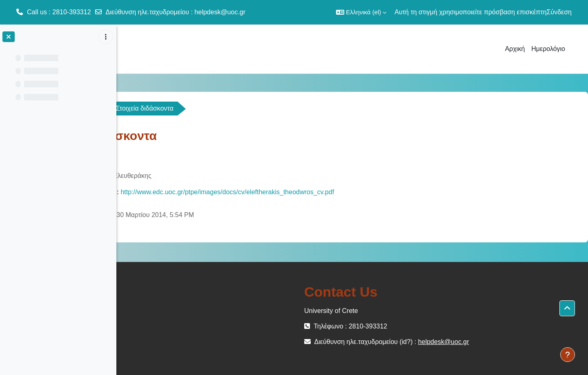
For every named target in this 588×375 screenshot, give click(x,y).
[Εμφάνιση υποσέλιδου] (568, 355)
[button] (361, 12)
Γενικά (203, 108)
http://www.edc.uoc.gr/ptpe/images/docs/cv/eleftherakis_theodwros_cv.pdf (335, 192)
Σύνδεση (559, 12)
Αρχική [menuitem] (515, 49)
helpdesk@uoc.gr (220, 12)
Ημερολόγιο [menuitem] (548, 49)
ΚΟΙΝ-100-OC (152, 108)
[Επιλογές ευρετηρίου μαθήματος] (106, 37)
